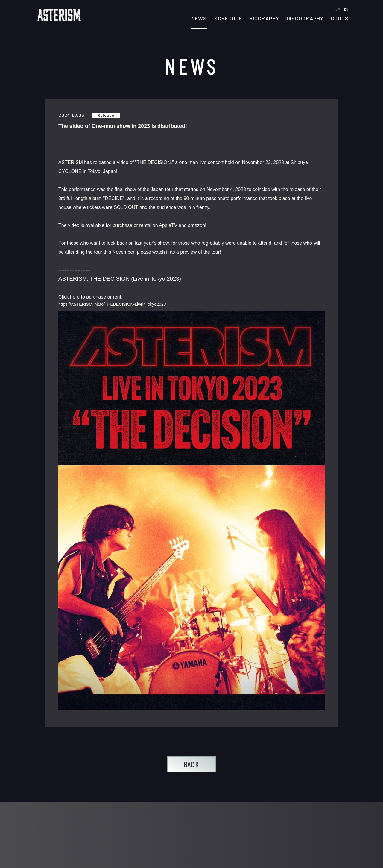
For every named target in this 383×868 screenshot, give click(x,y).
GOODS (340, 19)
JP (338, 9)
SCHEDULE (228, 19)
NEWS (199, 19)
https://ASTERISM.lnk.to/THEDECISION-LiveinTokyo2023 (112, 305)
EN (346, 9)
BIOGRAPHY (264, 19)
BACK (191, 764)
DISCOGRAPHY (305, 19)
